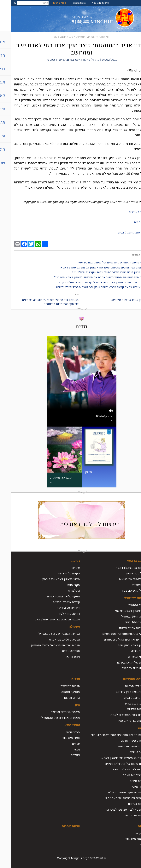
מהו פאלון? (128, 585)
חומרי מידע (61, 725)
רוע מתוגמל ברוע (125, 703)
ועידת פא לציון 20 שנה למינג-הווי (114, 810)
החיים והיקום (61, 698)
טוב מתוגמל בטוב (52, 37)
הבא (66, 294)
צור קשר (130, 833)
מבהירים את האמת (123, 775)
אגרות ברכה (128, 651)
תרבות (64, 679)
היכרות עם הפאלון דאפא (120, 568)
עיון (66, 705)
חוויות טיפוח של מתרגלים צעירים (114, 764)
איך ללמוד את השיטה (122, 579)
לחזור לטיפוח (127, 752)
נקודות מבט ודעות (124, 815)
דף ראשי (93, 37)
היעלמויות (63, 591)
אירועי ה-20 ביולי (124, 622)
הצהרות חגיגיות (126, 709)
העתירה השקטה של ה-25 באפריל (48, 634)
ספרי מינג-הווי (60, 738)
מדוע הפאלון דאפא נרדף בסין (50, 579)
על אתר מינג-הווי (125, 839)
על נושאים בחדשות (123, 668)
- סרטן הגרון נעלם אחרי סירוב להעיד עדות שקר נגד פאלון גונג (100, 272)
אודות (131, 826)
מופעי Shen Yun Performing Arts (113, 634)
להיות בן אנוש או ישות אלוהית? (119, 300)
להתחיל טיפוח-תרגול (122, 741)
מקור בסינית (131, 222)
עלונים (65, 744)
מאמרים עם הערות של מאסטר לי (114, 798)
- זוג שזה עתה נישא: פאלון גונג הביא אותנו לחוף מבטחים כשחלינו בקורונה (92, 282)
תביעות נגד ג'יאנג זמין (121, 721)
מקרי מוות (62, 585)
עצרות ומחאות (126, 605)
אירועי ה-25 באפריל (123, 616)
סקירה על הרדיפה (58, 573)
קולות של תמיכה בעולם (121, 662)
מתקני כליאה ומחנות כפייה (53, 596)
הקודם (135, 294)
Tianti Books (68, 3)
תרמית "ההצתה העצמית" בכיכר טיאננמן (44, 645)
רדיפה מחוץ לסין (58, 614)
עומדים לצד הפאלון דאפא (118, 769)
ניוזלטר (64, 755)
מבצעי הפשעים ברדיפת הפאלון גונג (46, 619)
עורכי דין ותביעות (125, 686)
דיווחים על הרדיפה (57, 608)
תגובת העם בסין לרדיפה (120, 692)
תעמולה (63, 627)
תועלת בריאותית (125, 573)
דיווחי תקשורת (126, 657)
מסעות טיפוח (127, 781)
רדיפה (64, 561)
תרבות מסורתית (59, 686)
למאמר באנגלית (128, 212)
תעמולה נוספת (60, 651)
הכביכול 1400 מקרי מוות (53, 639)
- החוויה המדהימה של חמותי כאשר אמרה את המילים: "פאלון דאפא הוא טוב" (90, 277)
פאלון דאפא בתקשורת (121, 645)
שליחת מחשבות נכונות (121, 746)
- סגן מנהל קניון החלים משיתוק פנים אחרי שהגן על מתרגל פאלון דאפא (94, 267)
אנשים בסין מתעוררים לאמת (117, 715)
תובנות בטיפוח (126, 804)
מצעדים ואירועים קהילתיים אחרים (114, 639)
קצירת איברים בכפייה (55, 602)
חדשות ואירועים (124, 598)
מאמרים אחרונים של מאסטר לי (49, 718)
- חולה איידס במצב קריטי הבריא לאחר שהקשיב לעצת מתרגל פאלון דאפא (92, 287)
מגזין (66, 749)
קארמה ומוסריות (75, 37)
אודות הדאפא (125, 561)
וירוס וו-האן (62, 657)
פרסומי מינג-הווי (89, 3)
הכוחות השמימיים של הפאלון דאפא (113, 758)
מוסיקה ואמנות (59, 692)
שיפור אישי (128, 787)
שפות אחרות (49, 3)
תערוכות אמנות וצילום (121, 628)
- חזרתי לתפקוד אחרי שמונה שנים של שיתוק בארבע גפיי (103, 262)
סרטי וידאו (62, 732)
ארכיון (131, 845)
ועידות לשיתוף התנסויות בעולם (116, 792)
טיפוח (131, 728)
